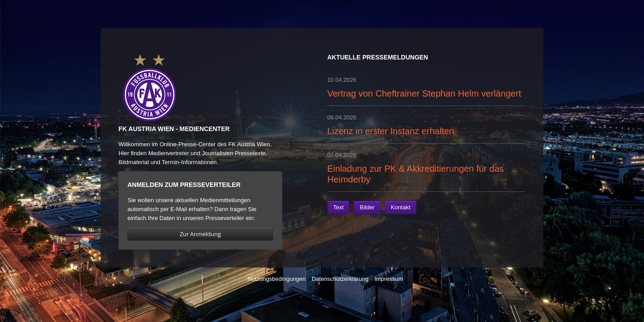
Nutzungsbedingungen (276, 279)
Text (339, 207)
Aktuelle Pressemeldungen (378, 57)
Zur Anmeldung (200, 234)
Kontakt (401, 207)
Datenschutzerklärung (340, 279)
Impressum (389, 279)
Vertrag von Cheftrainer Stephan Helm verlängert (424, 93)
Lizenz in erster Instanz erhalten (391, 131)
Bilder (367, 207)
